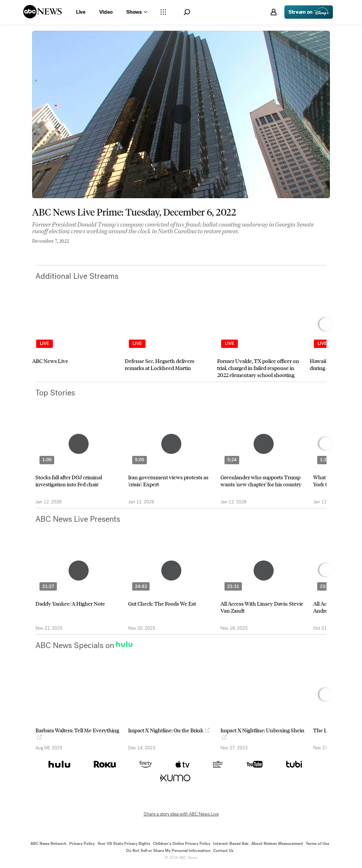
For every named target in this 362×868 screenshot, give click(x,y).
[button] (187, 12)
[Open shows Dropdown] (137, 12)
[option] (75, 341)
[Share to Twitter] (47, 250)
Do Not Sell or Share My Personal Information (168, 851)
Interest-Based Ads (231, 844)
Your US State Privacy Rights (124, 844)
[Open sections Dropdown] (163, 12)
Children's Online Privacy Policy (182, 844)
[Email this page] (61, 250)
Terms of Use (318, 844)
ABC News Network (49, 844)
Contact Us (223, 851)
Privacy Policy (82, 844)
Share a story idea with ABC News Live (181, 814)
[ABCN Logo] (42, 12)
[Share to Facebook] (34, 250)
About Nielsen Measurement (277, 844)
